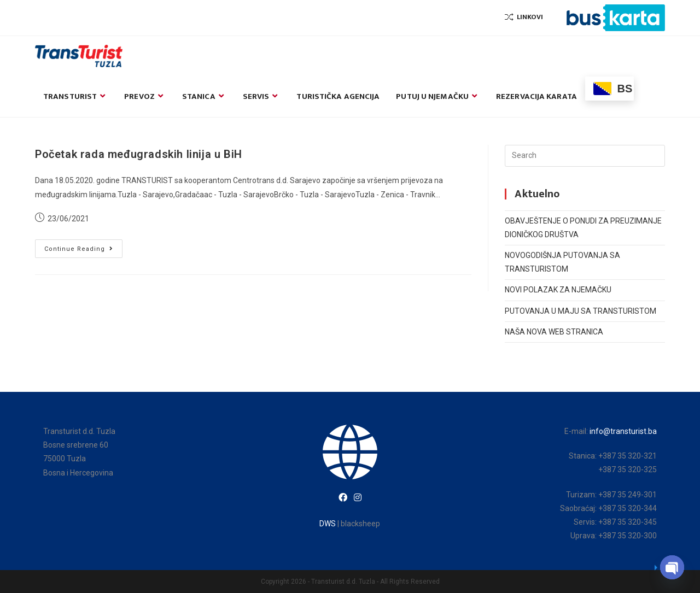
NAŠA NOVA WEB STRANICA (554, 332)
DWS (328, 524)
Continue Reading (83, 251)
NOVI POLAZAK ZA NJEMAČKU (558, 290)
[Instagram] (358, 498)
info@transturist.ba (623, 431)
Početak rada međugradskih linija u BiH (139, 154)
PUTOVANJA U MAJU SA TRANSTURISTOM (581, 311)
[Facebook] (343, 498)
